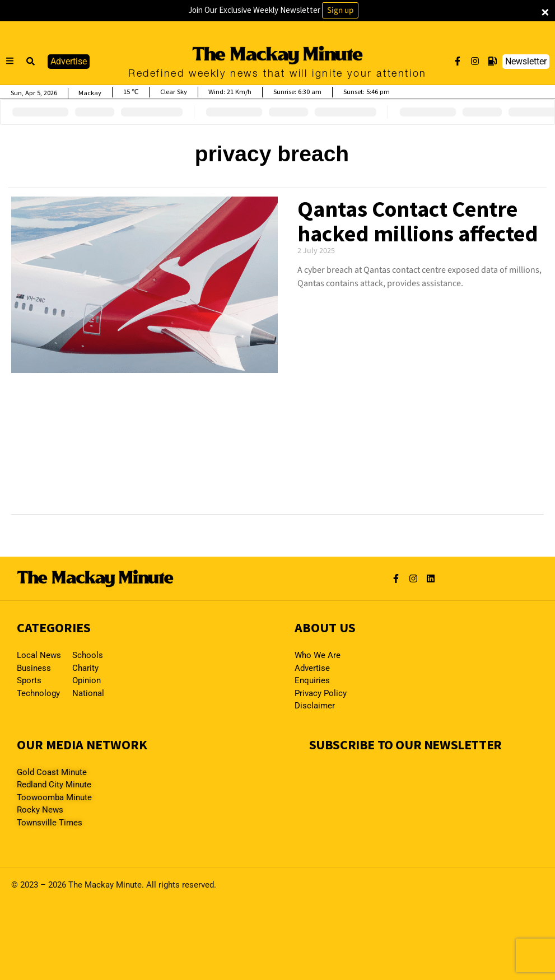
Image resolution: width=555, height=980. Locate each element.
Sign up (340, 10)
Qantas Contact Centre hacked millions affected (418, 221)
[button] (31, 62)
